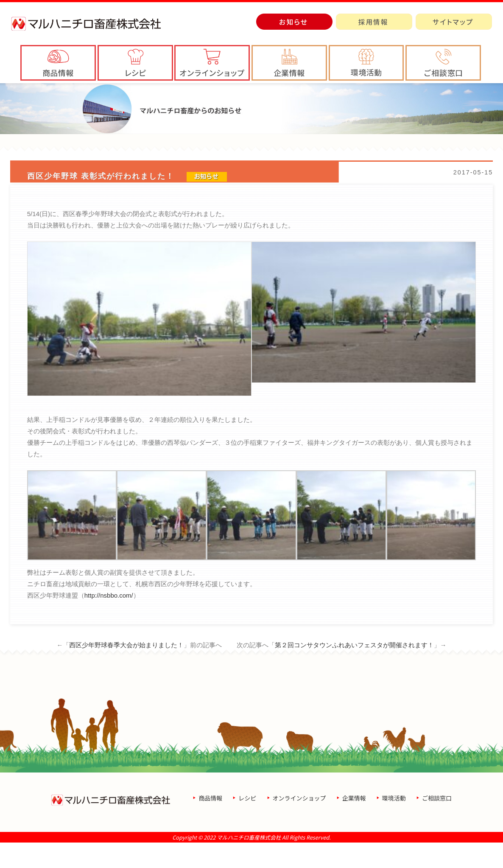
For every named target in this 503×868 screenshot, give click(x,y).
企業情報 (354, 823)
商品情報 (210, 823)
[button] (289, 63)
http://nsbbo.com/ (109, 621)
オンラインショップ (299, 823)
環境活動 (394, 823)
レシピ (247, 823)
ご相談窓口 (437, 823)
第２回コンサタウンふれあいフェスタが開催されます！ (354, 670)
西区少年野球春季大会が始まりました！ (126, 670)
